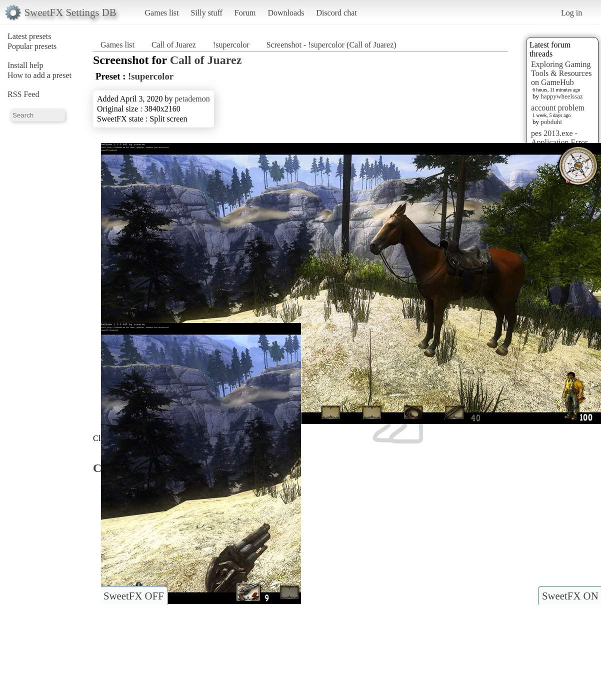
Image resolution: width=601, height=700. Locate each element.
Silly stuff (207, 13)
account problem (558, 108)
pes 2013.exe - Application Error (559, 138)
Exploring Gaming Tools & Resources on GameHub (561, 73)
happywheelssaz (561, 96)
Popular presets (32, 46)
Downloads (286, 13)
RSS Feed (23, 94)
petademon (192, 99)
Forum (245, 13)
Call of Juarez (174, 45)
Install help (25, 65)
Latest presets (29, 36)
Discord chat (336, 13)
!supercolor (231, 45)
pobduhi (551, 122)
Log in (571, 13)
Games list (162, 13)
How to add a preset (39, 75)
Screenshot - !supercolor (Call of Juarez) (331, 45)
